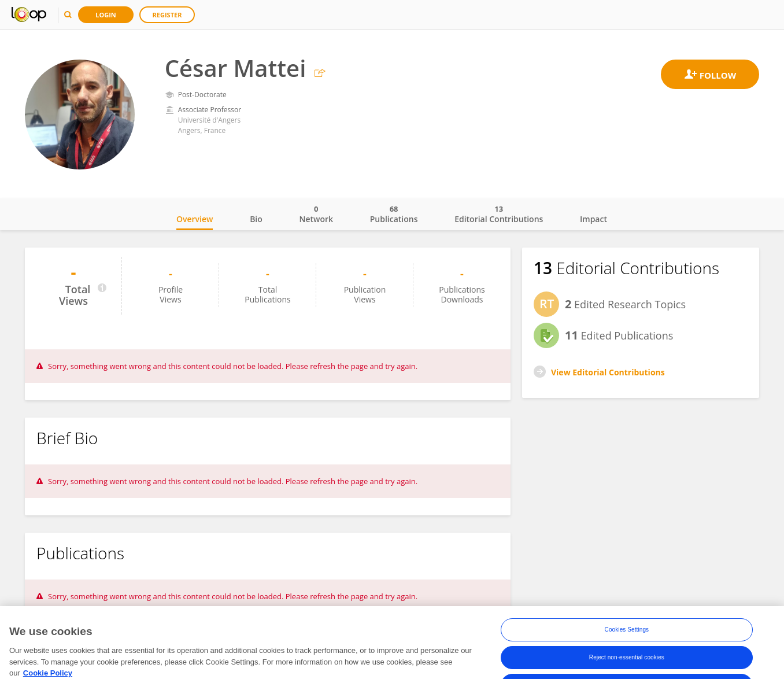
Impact (593, 219)
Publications (394, 214)
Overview (195, 219)
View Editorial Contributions (608, 372)
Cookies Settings (627, 641)
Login (106, 15)
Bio (256, 219)
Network (316, 214)
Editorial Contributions (499, 214)
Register (167, 15)
